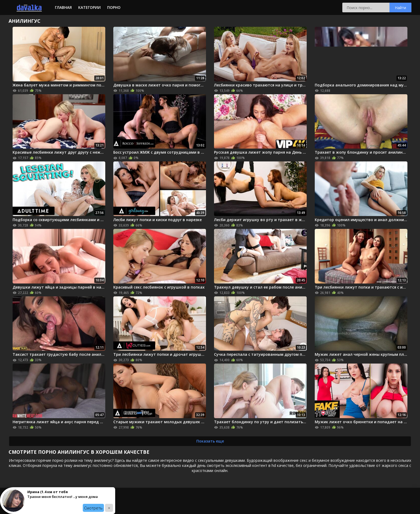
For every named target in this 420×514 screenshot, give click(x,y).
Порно (114, 7)
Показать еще (210, 441)
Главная (63, 7)
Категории (89, 7)
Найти (400, 8)
